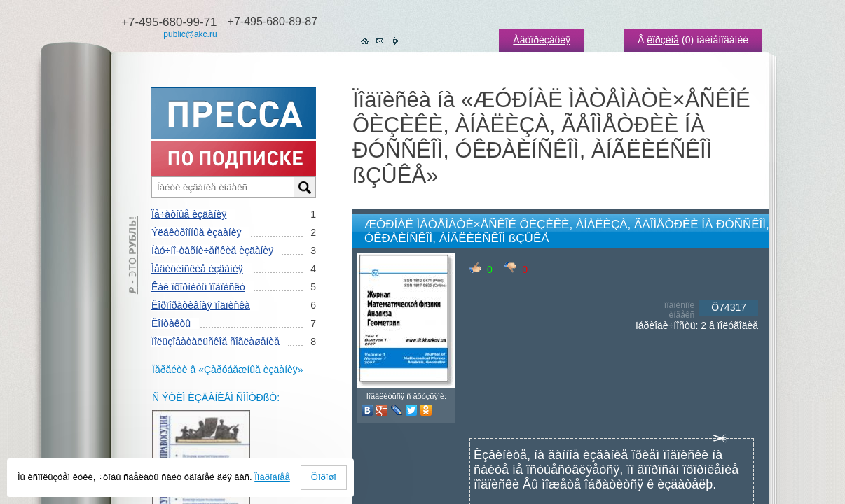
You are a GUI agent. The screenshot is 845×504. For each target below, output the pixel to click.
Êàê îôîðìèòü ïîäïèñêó (198, 287)
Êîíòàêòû (171, 323)
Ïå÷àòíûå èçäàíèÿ (189, 214)
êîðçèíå (663, 40)
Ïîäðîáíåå (272, 477)
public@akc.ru (190, 34)
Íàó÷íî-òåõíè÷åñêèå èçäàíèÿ (212, 251)
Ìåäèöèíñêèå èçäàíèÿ (197, 269)
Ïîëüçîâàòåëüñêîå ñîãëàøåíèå (215, 342)
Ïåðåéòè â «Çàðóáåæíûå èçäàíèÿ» (228, 370)
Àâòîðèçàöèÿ (542, 40)
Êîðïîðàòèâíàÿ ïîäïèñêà (201, 305)
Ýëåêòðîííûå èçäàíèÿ (196, 232)
